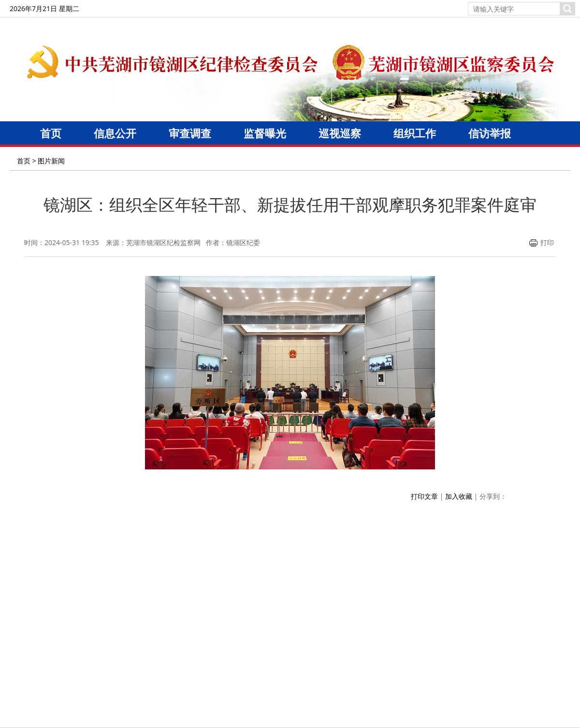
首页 (51, 133)
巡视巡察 (340, 133)
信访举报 (490, 133)
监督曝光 (265, 133)
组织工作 (415, 133)
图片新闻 (51, 161)
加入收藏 (459, 496)
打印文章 (424, 496)
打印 (542, 242)
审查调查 (190, 133)
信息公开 (115, 133)
